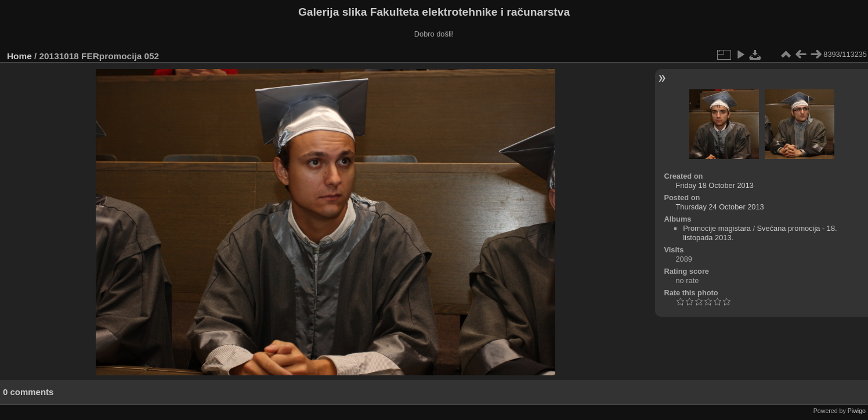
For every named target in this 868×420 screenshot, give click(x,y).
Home (19, 56)
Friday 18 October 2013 (714, 185)
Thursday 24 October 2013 (719, 207)
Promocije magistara (717, 228)
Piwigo (857, 411)
